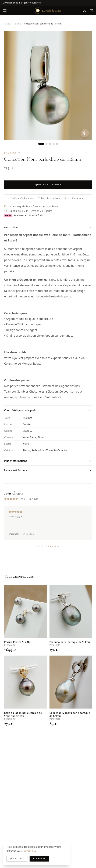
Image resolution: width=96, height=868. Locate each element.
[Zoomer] (85, 133)
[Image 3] (50, 144)
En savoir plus (28, 851)
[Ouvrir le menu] (5, 10)
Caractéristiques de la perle (48, 410)
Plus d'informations (48, 461)
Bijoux (18, 24)
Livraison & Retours (48, 470)
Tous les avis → (48, 546)
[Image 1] (41, 144)
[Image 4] (54, 144)
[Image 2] (47, 144)
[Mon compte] (84, 10)
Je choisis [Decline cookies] (17, 858)
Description (48, 227)
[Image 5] (57, 144)
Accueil (8, 24)
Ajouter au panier (48, 185)
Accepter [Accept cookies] (39, 858)
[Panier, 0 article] (91, 10)
